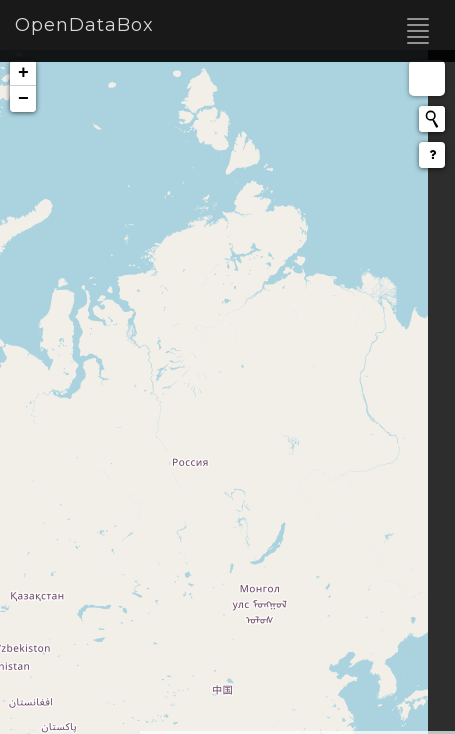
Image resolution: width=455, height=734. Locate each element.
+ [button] (23, 73)
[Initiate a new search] (432, 119)
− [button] (23, 99)
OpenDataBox (84, 25)
